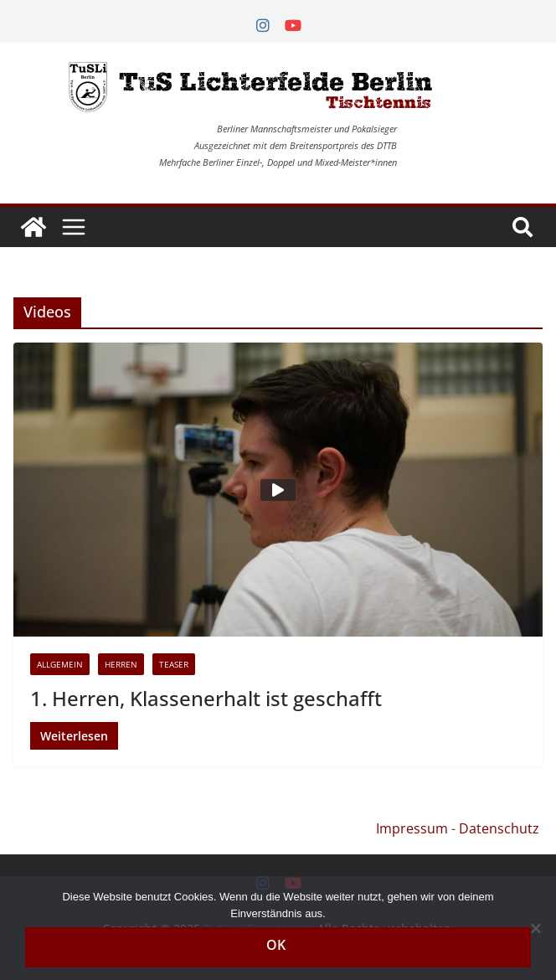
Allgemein (60, 664)
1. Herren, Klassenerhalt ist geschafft (206, 698)
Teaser (174, 664)
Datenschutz (499, 828)
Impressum (412, 828)
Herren (121, 664)
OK (276, 945)
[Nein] (535, 928)
